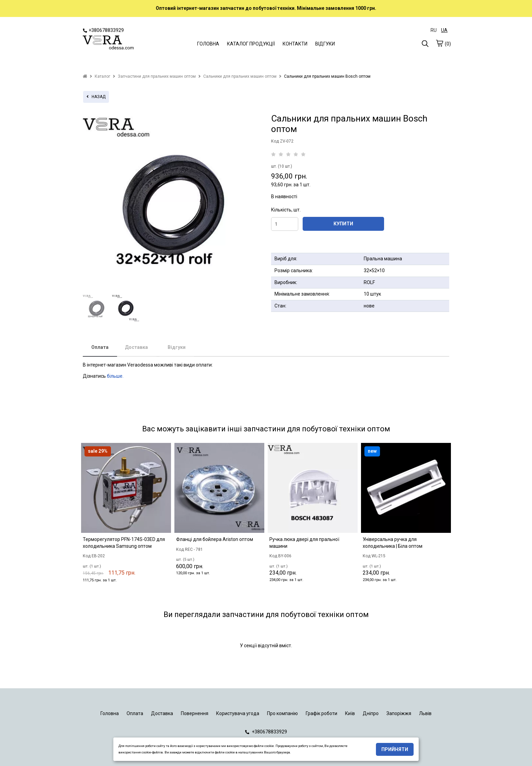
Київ (350, 713)
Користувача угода (238, 713)
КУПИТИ (343, 224)
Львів (425, 713)
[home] (85, 76)
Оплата (100, 347)
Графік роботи (321, 713)
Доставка (136, 347)
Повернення (195, 713)
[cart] (439, 43)
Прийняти (395, 749)
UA (444, 30)
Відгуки (177, 347)
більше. (115, 376)
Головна (110, 713)
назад (96, 97)
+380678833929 (103, 30)
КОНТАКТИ (295, 44)
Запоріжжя (399, 713)
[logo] (108, 43)
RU (434, 30)
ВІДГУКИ (325, 44)
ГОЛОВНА (208, 44)
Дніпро (371, 713)
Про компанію (282, 713)
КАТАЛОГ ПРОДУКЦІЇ (251, 44)
